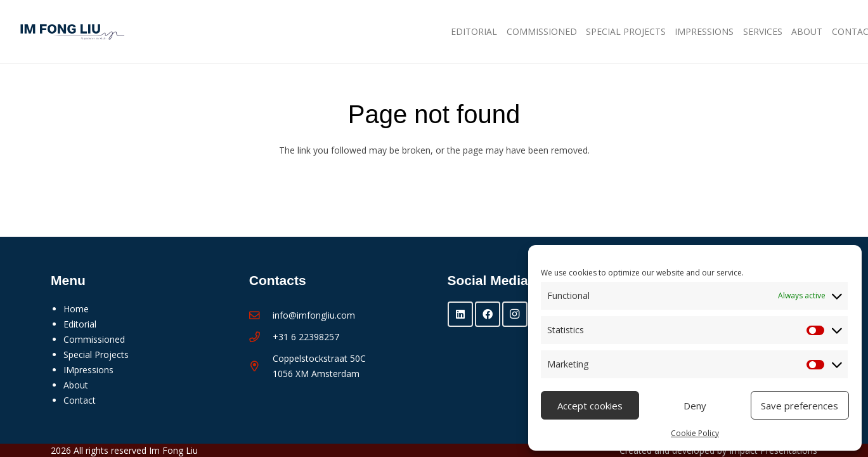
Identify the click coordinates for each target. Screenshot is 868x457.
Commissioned (94, 339)
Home (76, 309)
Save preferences (800, 406)
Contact (80, 400)
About (76, 385)
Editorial (80, 324)
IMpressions (88, 370)
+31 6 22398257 (306, 337)
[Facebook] (488, 314)
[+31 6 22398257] (261, 337)
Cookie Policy (695, 433)
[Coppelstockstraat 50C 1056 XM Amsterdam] (261, 367)
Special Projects (96, 354)
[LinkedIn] (460, 314)
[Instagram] (515, 314)
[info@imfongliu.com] (261, 316)
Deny (695, 406)
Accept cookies (590, 406)
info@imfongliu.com (314, 315)
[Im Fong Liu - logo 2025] (69, 32)
